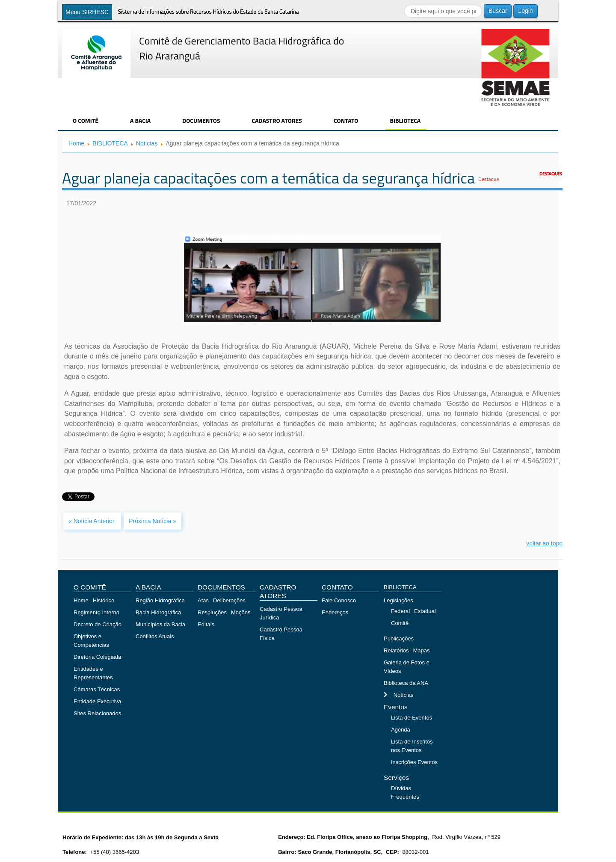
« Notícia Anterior (92, 521)
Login (525, 11)
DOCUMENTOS (201, 120)
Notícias (147, 143)
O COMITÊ (86, 120)
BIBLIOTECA (405, 120)
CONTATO (346, 120)
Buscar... (404, 4)
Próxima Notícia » (152, 521)
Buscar (498, 11)
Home (76, 143)
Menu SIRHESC (87, 12)
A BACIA (140, 120)
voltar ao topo (544, 543)
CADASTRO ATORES (277, 120)
